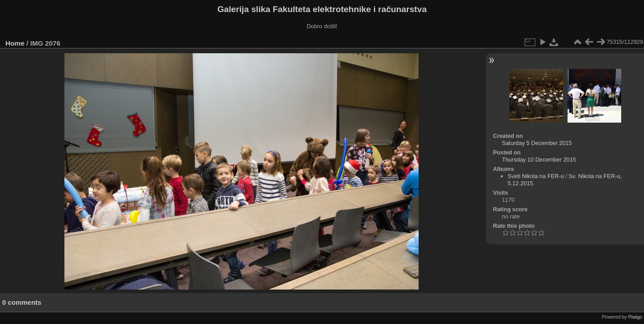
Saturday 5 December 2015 (537, 143)
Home (15, 43)
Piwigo (635, 317)
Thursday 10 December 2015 (539, 160)
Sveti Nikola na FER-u (536, 176)
